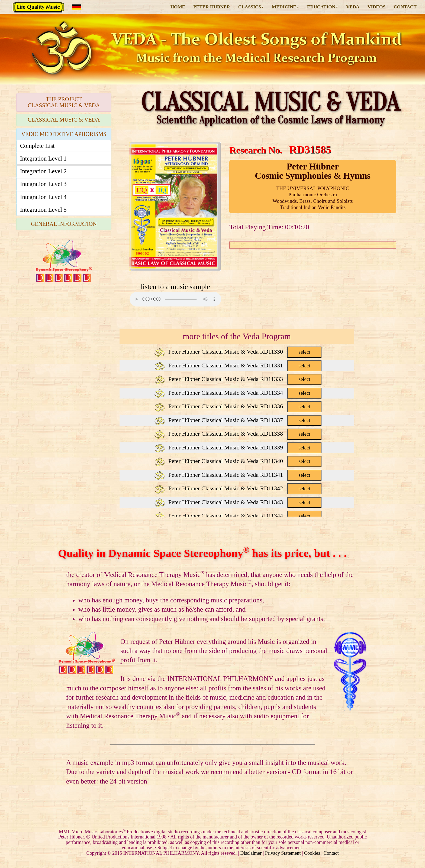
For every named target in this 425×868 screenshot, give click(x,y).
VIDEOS (376, 7)
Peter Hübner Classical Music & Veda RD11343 (238, 502)
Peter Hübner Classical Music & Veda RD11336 (238, 406)
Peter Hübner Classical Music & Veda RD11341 (238, 475)
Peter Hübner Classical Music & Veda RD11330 (238, 352)
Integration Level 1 (43, 159)
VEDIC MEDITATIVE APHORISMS (64, 134)
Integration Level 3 (43, 184)
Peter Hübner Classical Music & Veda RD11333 (238, 379)
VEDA (353, 7)
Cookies (312, 853)
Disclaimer (251, 853)
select (305, 352)
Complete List (37, 146)
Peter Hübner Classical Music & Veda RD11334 (238, 393)
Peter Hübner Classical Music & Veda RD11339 (238, 447)
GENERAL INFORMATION (64, 224)
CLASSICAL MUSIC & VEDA (64, 120)
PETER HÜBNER (212, 7)
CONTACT (405, 7)
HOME (178, 7)
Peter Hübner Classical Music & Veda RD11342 (238, 488)
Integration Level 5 (43, 210)
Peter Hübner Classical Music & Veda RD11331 (238, 365)
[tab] (64, 102)
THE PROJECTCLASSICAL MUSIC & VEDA (64, 102)
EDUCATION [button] (323, 7)
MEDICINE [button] (285, 7)
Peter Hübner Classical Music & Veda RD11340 (238, 461)
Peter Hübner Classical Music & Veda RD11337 (238, 420)
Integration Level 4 (43, 197)
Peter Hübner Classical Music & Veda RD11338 (238, 434)
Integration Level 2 (43, 171)
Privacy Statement (283, 853)
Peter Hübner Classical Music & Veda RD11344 (238, 516)
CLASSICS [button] (251, 7)
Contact (331, 853)
